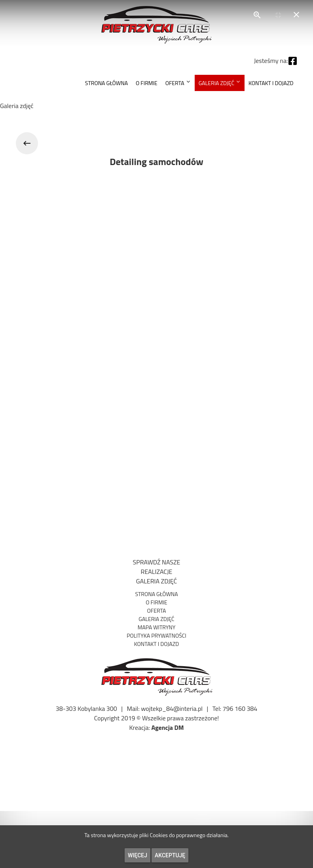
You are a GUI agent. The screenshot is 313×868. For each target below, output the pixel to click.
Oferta (157, 611)
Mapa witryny (156, 627)
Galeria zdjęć (156, 619)
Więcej (138, 855)
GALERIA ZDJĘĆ (156, 581)
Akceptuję (170, 855)
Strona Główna (156, 594)
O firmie (156, 602)
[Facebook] (292, 59)
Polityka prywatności (156, 635)
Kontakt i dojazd (156, 644)
